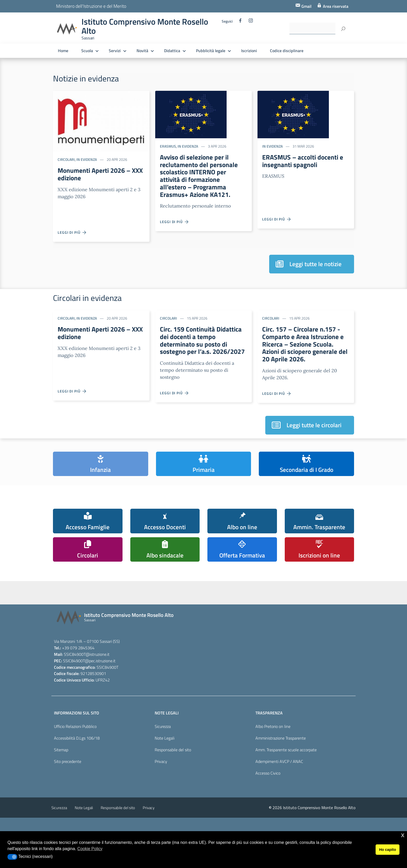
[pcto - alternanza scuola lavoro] (279, 613)
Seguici (227, 21)
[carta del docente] (330, 614)
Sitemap (61, 779)
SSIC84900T (75, 683)
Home (63, 51)
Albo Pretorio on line (273, 755)
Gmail (306, 6)
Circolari (66, 159)
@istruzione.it (98, 683)
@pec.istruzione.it (100, 690)
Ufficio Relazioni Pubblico (75, 755)
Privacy (161, 790)
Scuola (87, 51)
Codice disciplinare (287, 51)
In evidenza (87, 159)
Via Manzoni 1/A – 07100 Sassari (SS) (87, 670)
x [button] (403, 835)
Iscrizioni (249, 51)
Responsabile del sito (173, 779)
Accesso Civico (268, 802)
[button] (12, 857)
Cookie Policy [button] (90, 849)
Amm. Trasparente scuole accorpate (286, 779)
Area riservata (335, 6)
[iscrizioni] (71, 613)
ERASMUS (168, 146)
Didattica (172, 51)
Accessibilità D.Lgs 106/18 (77, 767)
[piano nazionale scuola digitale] (175, 615)
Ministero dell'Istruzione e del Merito (91, 6)
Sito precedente (68, 790)
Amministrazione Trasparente (281, 767)
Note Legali (165, 767)
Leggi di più (72, 232)
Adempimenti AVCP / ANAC (279, 790)
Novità (142, 51)
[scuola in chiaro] (123, 611)
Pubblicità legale (211, 51)
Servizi (115, 51)
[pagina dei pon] (227, 617)
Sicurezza (163, 755)
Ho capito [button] (388, 850)
